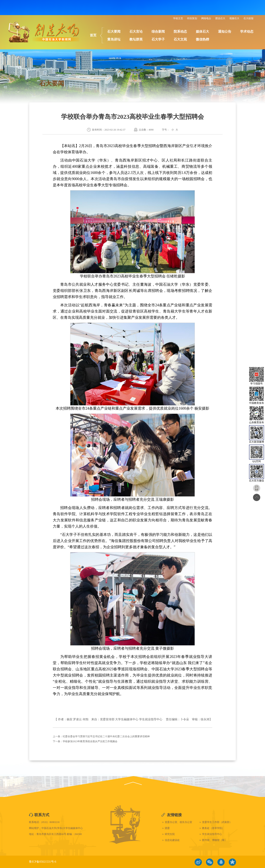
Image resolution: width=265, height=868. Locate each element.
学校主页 (178, 18)
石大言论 (136, 32)
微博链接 (198, 862)
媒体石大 (202, 32)
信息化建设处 (172, 840)
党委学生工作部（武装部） (217, 822)
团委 (167, 828)
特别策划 (192, 18)
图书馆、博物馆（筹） (214, 840)
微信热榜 (202, 39)
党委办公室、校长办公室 (178, 822)
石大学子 (158, 39)
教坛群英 (136, 39)
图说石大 (220, 18)
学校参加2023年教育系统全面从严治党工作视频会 (90, 741)
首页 (93, 35)
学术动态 (247, 32)
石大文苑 (180, 39)
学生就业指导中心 (212, 834)
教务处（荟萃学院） (213, 828)
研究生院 (170, 834)
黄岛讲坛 (114, 39)
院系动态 (180, 32)
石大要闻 (114, 32)
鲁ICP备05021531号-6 (43, 862)
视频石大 (234, 18)
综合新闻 (158, 32)
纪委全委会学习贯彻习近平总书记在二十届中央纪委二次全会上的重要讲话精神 (106, 736)
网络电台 (206, 18)
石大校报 (248, 18)
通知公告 (225, 32)
